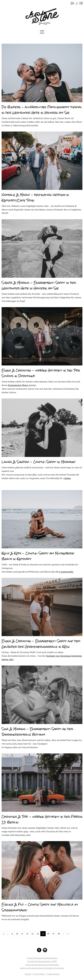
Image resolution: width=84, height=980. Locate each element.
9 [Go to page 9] (12, 934)
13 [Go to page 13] (32, 934)
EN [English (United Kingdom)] (72, 3)
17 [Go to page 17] (54, 934)
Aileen (67, 478)
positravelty (67, 572)
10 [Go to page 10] (17, 934)
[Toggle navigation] (42, 32)
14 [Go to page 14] (38, 934)
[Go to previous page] (8, 934)
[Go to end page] (68, 934)
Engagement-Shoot (18, 385)
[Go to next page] (63, 934)
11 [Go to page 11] (22, 934)
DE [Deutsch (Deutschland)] (81, 3)
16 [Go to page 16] (48, 934)
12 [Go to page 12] (27, 934)
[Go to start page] (4, 934)
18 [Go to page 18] (59, 934)
